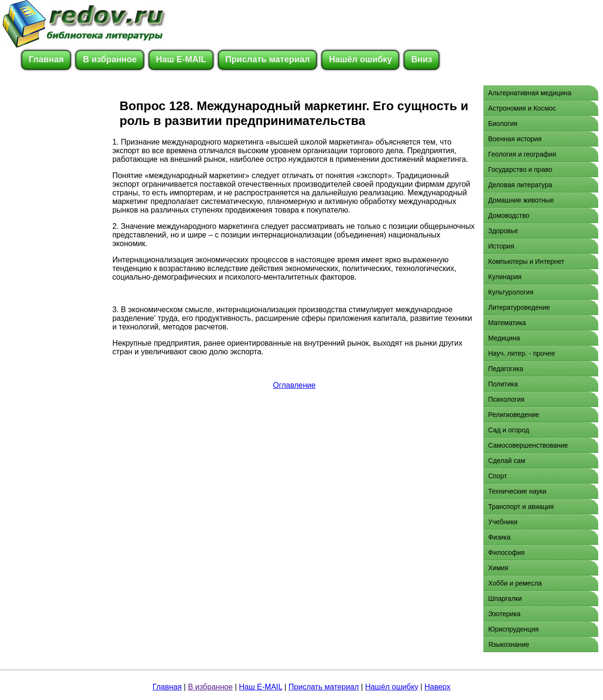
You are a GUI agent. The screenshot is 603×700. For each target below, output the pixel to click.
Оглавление (294, 385)
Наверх (437, 687)
